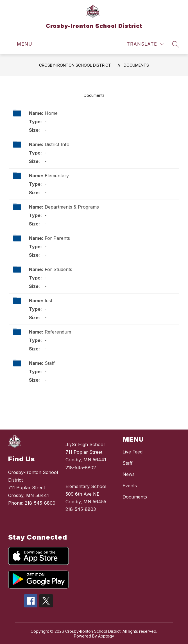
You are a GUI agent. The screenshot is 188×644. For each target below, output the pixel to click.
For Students (58, 269)
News (129, 474)
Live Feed (132, 452)
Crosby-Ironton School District (75, 65)
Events (130, 486)
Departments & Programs (72, 207)
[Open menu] (21, 44)
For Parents (57, 238)
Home (51, 113)
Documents (136, 65)
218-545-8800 (40, 503)
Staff (50, 363)
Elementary (57, 176)
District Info (57, 144)
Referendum (58, 332)
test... (50, 301)
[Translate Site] (145, 44)
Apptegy (106, 636)
